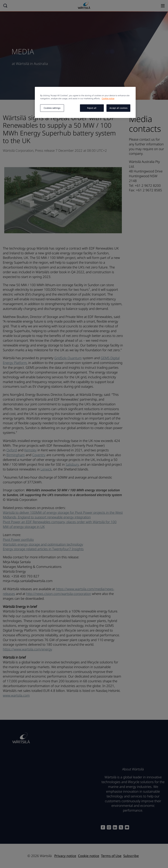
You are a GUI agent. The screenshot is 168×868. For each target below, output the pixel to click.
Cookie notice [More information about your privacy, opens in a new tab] (108, 98)
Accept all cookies (118, 108)
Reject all (92, 108)
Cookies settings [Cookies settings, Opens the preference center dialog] (52, 108)
